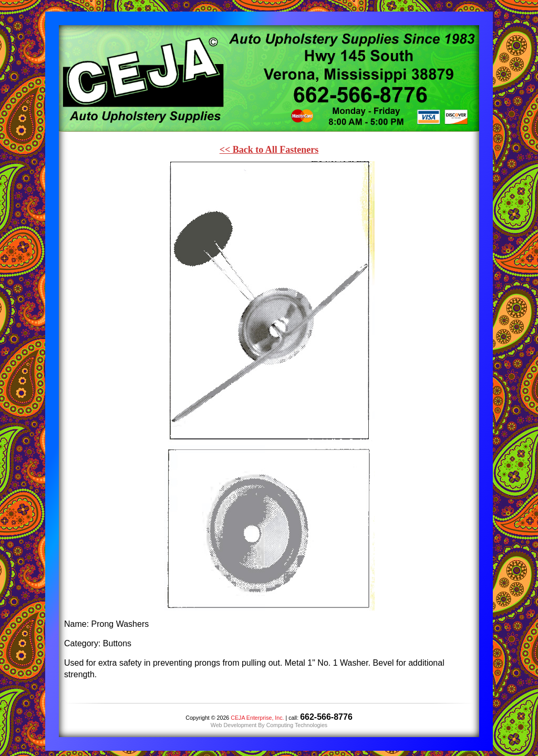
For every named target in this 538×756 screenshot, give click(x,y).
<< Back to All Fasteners (269, 150)
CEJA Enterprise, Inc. (257, 718)
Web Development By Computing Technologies (269, 725)
